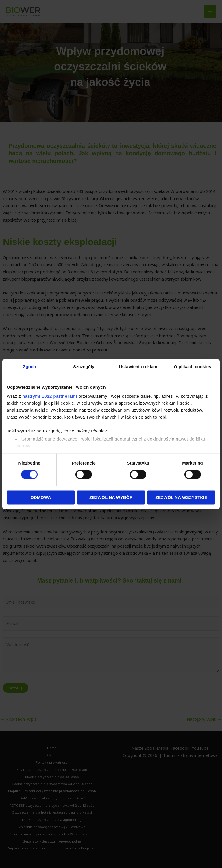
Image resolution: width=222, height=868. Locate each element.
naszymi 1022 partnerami (50, 396)
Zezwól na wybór (111, 497)
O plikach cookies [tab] (192, 367)
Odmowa (41, 497)
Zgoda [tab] (29, 367)
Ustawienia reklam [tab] (138, 367)
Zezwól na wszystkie (181, 497)
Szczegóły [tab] (84, 367)
